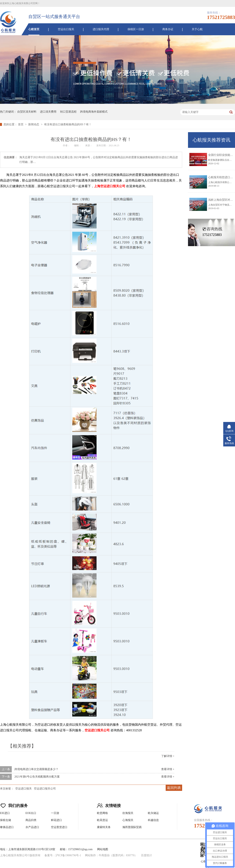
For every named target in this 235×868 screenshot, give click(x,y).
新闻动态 (34, 124)
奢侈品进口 (7, 827)
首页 (21, 124)
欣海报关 (128, 813)
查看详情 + (168, 769)
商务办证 (168, 29)
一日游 (55, 813)
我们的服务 (14, 805)
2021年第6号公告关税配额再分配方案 (37, 777)
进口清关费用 (48, 112)
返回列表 (174, 788)
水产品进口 (32, 827)
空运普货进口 (59, 827)
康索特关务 (104, 827)
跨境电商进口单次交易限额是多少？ (36, 769)
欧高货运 (102, 820)
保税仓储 (5, 820)
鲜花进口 (56, 820)
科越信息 (153, 820)
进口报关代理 (101, 29)
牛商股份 (104, 855)
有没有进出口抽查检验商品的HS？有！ (68, 124)
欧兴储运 (153, 813)
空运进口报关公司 (45, 789)
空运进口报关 (23, 789)
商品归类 (31, 820)
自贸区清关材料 (27, 112)
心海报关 (128, 820)
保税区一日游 (136, 29)
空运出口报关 (66, 29)
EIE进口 (5, 813)
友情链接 (109, 805)
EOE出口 (31, 813)
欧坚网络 (102, 813)
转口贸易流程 (68, 112)
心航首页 (34, 29)
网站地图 (103, 849)
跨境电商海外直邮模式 (94, 112)
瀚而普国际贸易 (132, 827)
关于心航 (197, 29)
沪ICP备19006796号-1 (68, 855)
